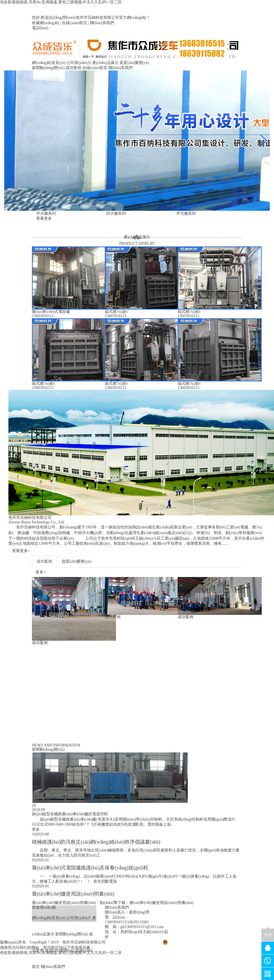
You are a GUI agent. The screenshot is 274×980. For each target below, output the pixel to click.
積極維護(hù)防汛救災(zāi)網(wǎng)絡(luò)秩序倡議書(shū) (96, 842)
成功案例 (73, 68)
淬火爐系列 (46, 213)
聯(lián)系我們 (102, 23)
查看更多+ (21, 551)
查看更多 (44, 218)
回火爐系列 (116, 213)
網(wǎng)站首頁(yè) (49, 63)
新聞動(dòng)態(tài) (48, 68)
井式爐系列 (186, 213)
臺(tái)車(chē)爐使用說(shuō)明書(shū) (73, 894)
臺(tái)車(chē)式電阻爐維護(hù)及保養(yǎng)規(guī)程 (90, 868)
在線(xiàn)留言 (74, 23)
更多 (36, 829)
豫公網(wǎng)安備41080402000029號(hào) (201, 942)
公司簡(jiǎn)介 (79, 63)
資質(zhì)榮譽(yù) (134, 63)
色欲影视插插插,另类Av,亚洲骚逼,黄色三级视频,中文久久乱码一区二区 (61, 2)
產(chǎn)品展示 (105, 63)
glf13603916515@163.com (142, 927)
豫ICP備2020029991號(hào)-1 (134, 942)
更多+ (41, 572)
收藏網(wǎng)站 (46, 23)
